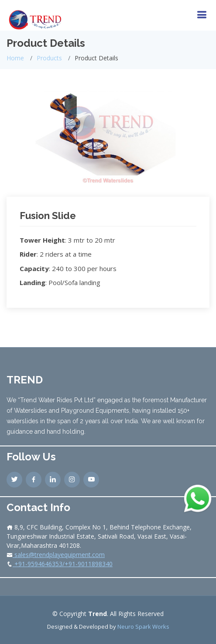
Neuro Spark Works (143, 627)
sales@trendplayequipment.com (59, 555)
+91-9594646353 (38, 564)
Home (15, 58)
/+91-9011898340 (87, 564)
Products (49, 58)
